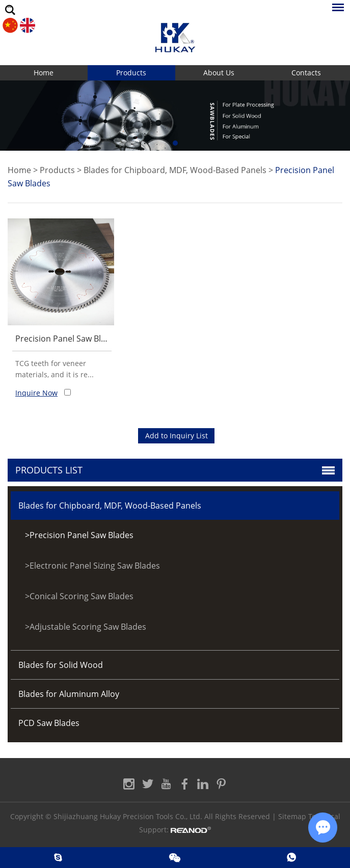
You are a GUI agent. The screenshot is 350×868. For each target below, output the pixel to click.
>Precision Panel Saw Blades (79, 535)
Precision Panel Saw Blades (67, 339)
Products (131, 73)
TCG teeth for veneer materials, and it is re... (55, 369)
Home (44, 73)
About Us (219, 73)
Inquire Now (36, 393)
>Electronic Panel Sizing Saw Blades (92, 566)
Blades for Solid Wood (61, 665)
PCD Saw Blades (49, 723)
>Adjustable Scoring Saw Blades (86, 627)
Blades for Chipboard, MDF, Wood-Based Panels (175, 170)
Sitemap (292, 816)
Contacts (306, 73)
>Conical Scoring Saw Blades (79, 596)
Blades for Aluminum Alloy (69, 694)
